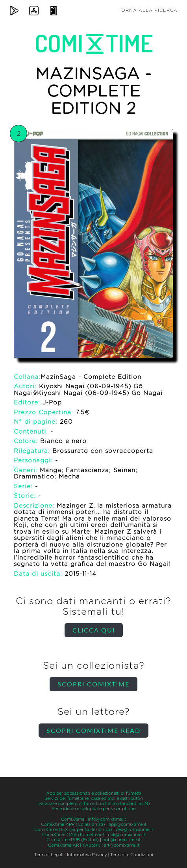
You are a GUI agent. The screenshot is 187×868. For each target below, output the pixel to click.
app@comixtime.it (128, 824)
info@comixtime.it (107, 819)
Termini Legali (49, 855)
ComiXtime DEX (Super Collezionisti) (73, 830)
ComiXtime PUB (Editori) (73, 840)
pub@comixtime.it (121, 840)
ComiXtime (73, 819)
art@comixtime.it (122, 845)
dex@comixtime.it (134, 830)
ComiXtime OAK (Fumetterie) (73, 835)
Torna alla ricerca (148, 10)
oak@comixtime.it (127, 835)
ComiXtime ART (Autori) (74, 845)
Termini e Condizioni (132, 855)
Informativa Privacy (87, 855)
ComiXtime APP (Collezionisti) (73, 824)
